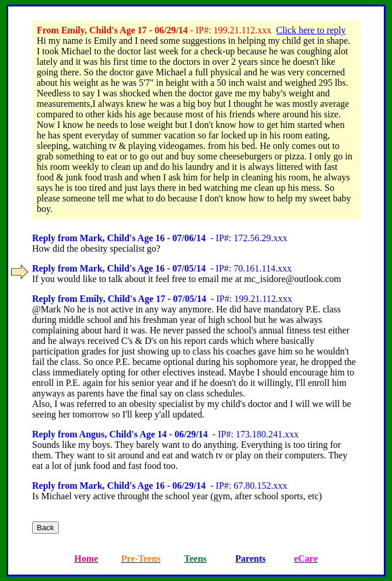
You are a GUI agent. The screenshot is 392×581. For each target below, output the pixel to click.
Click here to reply (311, 30)
